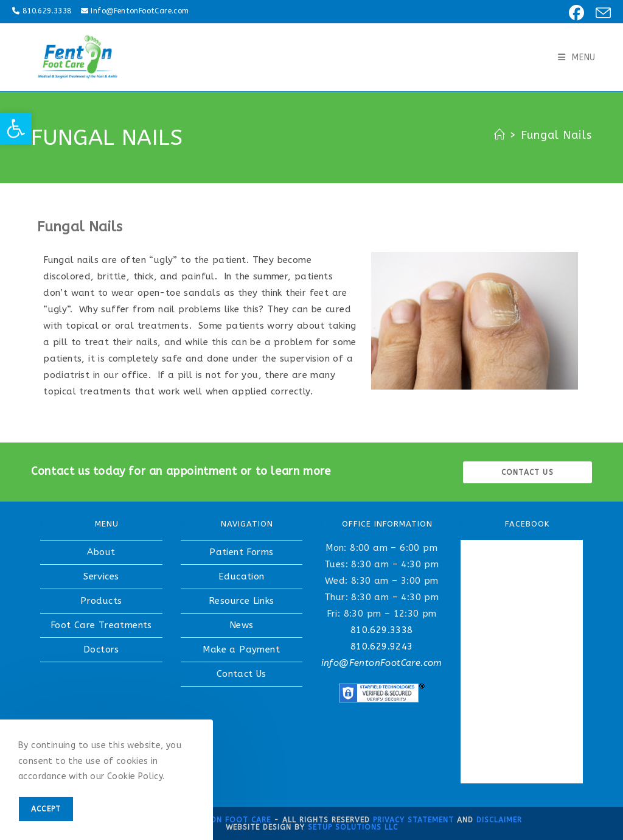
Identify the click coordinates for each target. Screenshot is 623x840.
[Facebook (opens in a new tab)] (575, 13)
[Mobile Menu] (577, 58)
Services (101, 576)
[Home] (500, 135)
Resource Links (242, 601)
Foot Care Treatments (101, 625)
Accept (46, 809)
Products (101, 601)
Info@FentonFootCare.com (140, 11)
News (242, 625)
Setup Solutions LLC (353, 827)
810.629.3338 (47, 11)
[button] (16, 128)
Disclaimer (499, 820)
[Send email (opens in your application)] (600, 13)
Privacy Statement (413, 820)
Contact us (527, 472)
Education (242, 576)
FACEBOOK (527, 524)
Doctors (101, 649)
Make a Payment (241, 649)
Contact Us (242, 674)
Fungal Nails (556, 135)
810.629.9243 (382, 646)
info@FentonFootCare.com (382, 663)
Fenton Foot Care (231, 820)
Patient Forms (241, 552)
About (101, 552)
